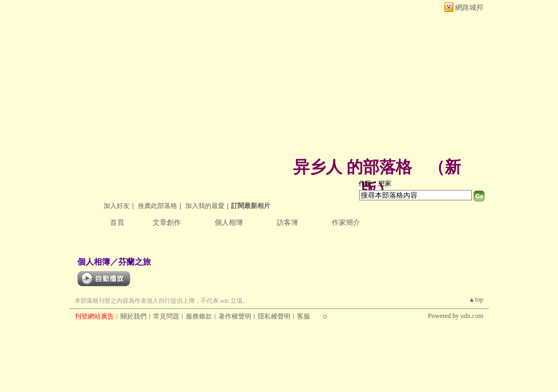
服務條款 (199, 316)
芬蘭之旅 (135, 262)
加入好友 (117, 206)
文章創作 (167, 222)
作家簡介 (346, 222)
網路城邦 (469, 7)
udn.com (472, 316)
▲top (476, 299)
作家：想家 (375, 183)
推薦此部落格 (157, 206)
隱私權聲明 (274, 316)
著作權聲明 (235, 316)
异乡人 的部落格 (353, 167)
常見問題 (166, 316)
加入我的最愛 (205, 206)
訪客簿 (287, 222)
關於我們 (134, 316)
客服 (304, 316)
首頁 (117, 222)
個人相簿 (229, 222)
